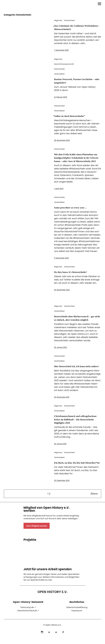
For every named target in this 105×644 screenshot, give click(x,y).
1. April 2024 (59, 191)
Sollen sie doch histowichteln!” (72, 116)
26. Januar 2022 (60, 350)
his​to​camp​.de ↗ (28, 613)
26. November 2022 (62, 292)
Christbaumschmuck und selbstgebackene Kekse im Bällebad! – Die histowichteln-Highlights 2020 (76, 425)
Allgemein (58, 20)
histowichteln (69, 20)
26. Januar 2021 (60, 449)
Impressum (77, 616)
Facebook (63, 637)
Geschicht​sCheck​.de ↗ (28, 616)
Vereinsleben (59, 74)
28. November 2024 (62, 140)
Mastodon (56, 637)
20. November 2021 (62, 403)
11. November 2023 (61, 261)
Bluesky (49, 637)
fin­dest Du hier (45, 586)
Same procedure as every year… (73, 210)
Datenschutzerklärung (77, 613)
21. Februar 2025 (60, 97)
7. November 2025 (61, 50)
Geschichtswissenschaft (64, 64)
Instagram (42, 637)
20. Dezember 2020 (62, 489)
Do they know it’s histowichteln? (73, 275)
